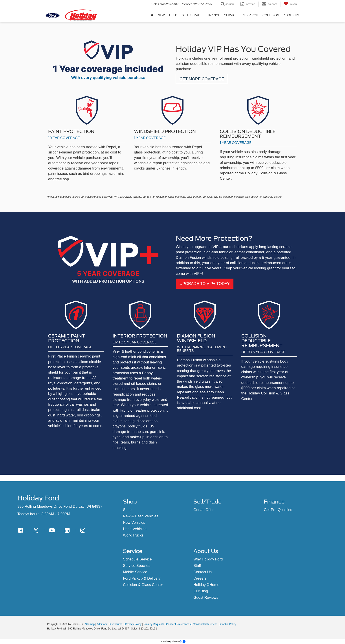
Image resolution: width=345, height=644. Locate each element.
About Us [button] (291, 15)
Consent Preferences (178, 624)
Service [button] (231, 15)
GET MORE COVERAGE (202, 79)
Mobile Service (135, 572)
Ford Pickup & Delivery (142, 578)
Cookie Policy (228, 624)
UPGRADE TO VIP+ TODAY (205, 284)
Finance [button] (213, 15)
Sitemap (90, 624)
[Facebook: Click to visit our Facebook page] (24, 530)
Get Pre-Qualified (278, 510)
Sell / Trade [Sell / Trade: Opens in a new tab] (192, 15)
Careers (200, 578)
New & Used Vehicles (141, 516)
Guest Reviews (206, 597)
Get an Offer (204, 510)
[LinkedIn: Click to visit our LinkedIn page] (70, 530)
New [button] (161, 15)
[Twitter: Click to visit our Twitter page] (39, 530)
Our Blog (201, 591)
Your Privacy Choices (172, 641)
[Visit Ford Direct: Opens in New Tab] (159, 629)
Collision (271, 15)
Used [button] (173, 15)
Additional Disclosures (110, 624)
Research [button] (250, 15)
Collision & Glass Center (143, 585)
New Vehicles (134, 523)
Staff (197, 566)
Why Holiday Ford (208, 559)
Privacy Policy (133, 624)
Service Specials (137, 566)
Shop (127, 510)
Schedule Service (137, 559)
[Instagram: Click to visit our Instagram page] (86, 530)
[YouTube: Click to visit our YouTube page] (55, 530)
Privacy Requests (154, 624)
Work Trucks (133, 535)
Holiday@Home (206, 585)
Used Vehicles (135, 529)
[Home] (152, 15)
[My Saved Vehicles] (290, 4)
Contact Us (203, 572)
